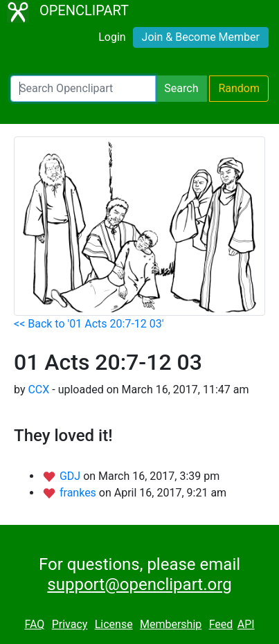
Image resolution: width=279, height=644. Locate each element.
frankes (79, 493)
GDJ (71, 476)
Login (112, 37)
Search (181, 88)
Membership (171, 624)
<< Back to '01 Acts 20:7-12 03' (89, 324)
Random (239, 88)
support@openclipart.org (139, 584)
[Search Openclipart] (83, 89)
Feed (221, 624)
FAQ (34, 624)
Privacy (70, 624)
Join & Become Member (201, 37)
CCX (38, 390)
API (246, 624)
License (114, 624)
